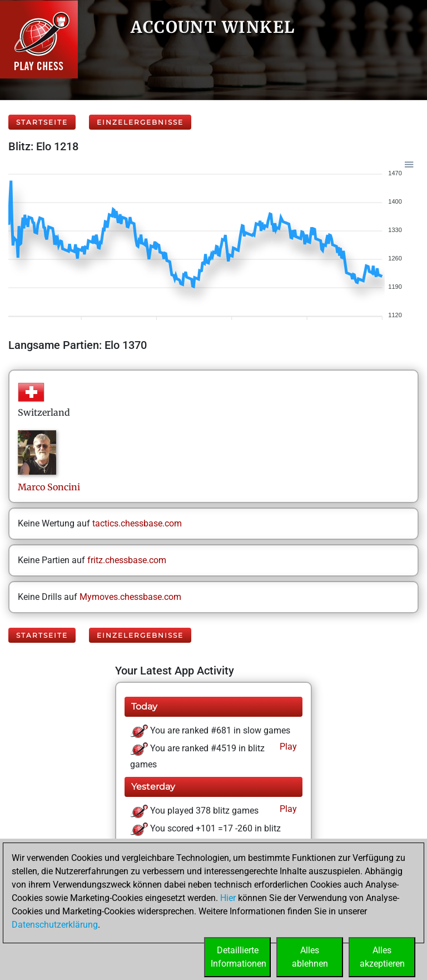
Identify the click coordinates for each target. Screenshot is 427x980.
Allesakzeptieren (382, 957)
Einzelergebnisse (140, 122)
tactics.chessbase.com (137, 523)
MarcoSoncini (49, 487)
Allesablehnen (310, 957)
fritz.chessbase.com (127, 560)
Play (287, 747)
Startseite (42, 122)
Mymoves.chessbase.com (130, 597)
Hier (228, 898)
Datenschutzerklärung (55, 925)
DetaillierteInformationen (239, 957)
